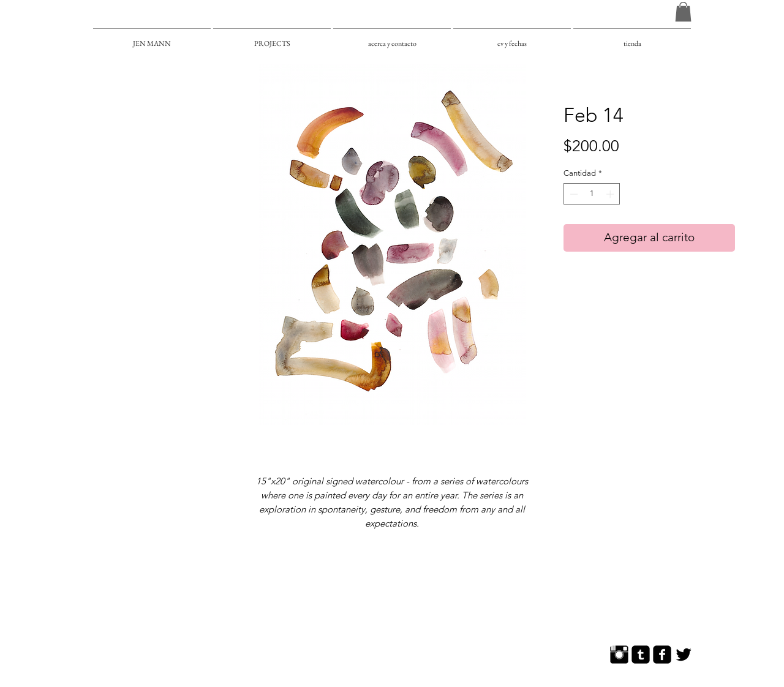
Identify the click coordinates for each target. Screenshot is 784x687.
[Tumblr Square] (641, 655)
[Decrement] (573, 194)
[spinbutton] (592, 194)
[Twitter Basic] (684, 655)
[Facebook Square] (662, 655)
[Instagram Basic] (619, 655)
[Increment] (611, 194)
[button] (683, 12)
